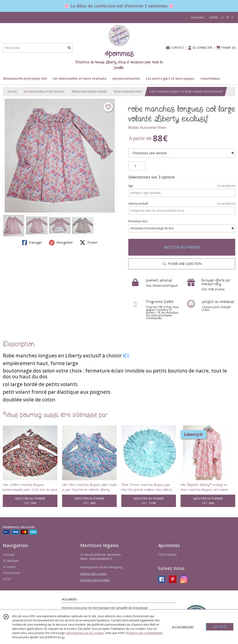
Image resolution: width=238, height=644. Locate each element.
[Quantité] (137, 166)
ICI (126, 356)
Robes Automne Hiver (147, 127)
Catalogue (11, 561)
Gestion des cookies (94, 574)
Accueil (12, 91)
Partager (32, 243)
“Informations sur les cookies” (85, 633)
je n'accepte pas (183, 627)
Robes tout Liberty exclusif (89, 91)
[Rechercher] (69, 48)
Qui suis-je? (12, 573)
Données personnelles (95, 580)
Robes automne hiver (128, 91)
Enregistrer (61, 243)
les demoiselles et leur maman (44, 91)
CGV (7, 579)
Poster (89, 243)
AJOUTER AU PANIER (182, 247)
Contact (9, 567)
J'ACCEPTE (220, 627)
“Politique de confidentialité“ (144, 633)
